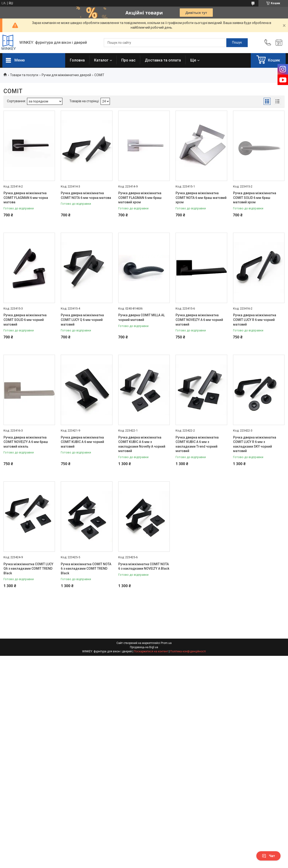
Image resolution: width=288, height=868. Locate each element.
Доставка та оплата (163, 60)
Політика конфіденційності (188, 651)
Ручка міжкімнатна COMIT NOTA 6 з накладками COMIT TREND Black (86, 569)
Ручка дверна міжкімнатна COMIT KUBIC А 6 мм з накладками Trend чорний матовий (197, 444)
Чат (268, 856)
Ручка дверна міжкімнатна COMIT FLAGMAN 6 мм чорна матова (26, 198)
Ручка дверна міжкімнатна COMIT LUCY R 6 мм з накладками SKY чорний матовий (255, 444)
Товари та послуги (24, 75)
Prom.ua (166, 643)
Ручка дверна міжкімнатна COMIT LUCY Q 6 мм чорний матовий (82, 320)
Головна (77, 60)
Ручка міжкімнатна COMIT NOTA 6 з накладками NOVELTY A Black (144, 566)
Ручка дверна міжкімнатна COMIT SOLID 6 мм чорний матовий (25, 320)
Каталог (101, 60)
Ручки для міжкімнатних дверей (66, 75)
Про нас (128, 60)
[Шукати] (237, 43)
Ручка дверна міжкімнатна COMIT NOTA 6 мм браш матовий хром (201, 198)
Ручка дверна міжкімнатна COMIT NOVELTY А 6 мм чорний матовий (199, 320)
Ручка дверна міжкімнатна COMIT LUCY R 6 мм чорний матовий (255, 320)
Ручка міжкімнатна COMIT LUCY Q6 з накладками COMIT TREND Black (28, 569)
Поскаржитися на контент (151, 651)
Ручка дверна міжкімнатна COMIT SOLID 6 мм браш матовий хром (255, 198)
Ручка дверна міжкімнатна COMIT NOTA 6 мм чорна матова (86, 195)
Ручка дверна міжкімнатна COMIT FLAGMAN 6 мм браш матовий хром (140, 198)
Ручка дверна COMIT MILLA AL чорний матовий (142, 317)
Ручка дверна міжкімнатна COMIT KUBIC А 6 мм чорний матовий (82, 442)
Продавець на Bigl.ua (144, 647)
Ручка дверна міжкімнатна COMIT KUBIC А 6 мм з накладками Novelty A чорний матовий (142, 444)
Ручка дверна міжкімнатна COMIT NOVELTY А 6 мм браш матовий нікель (26, 442)
